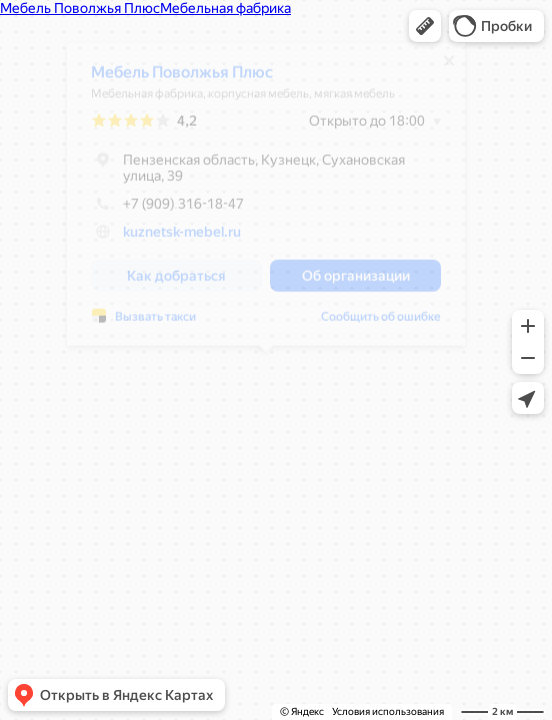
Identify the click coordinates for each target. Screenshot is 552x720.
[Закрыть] (449, 68)
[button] (425, 26)
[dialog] (266, 201)
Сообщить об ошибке (381, 324)
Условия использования (388, 711)
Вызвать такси (155, 324)
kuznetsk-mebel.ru (182, 239)
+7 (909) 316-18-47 (167, 211)
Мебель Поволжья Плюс (182, 79)
